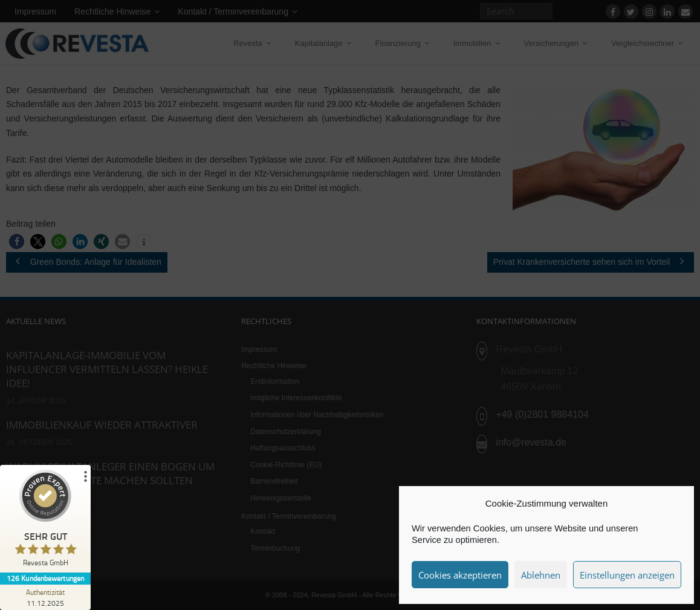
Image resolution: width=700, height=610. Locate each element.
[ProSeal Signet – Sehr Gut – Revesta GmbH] (45, 521)
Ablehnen (541, 575)
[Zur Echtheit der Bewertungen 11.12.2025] (45, 597)
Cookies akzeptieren (460, 575)
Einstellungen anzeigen (627, 575)
